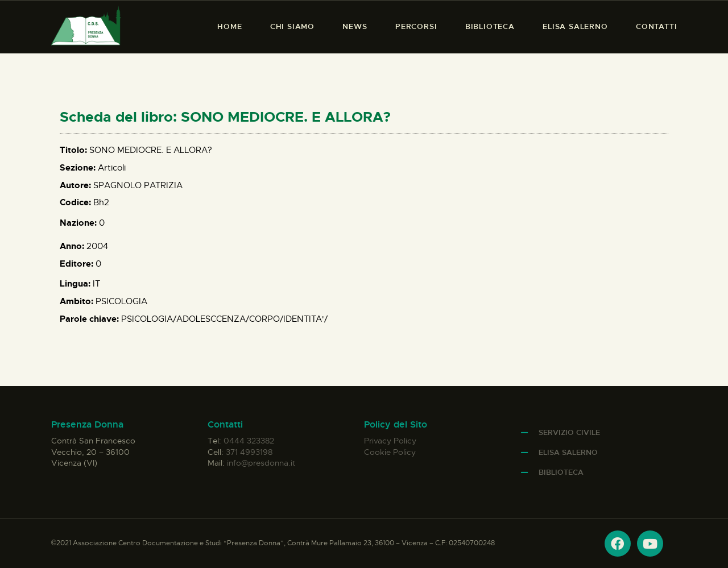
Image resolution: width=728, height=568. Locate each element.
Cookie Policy (390, 452)
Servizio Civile (569, 432)
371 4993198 (249, 452)
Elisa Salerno (568, 452)
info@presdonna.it (261, 463)
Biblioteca (561, 472)
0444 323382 (249, 441)
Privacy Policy (390, 441)
